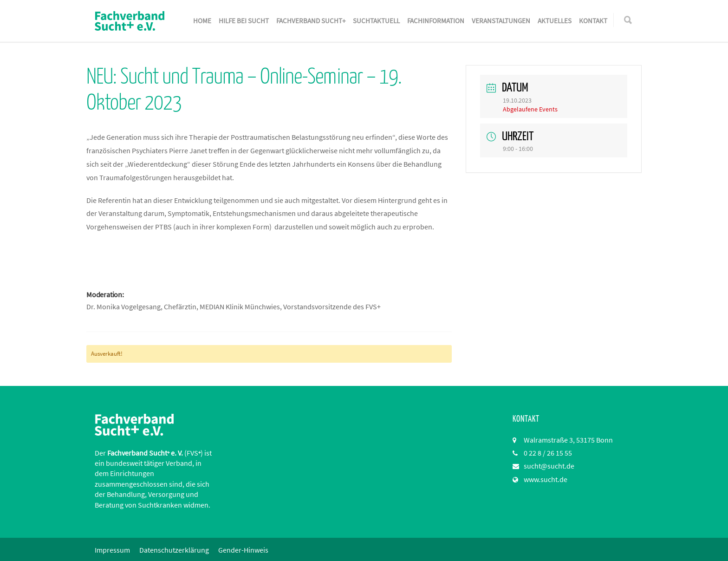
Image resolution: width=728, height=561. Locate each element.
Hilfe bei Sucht (244, 21)
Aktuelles (555, 21)
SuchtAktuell (376, 21)
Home (202, 21)
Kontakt (593, 21)
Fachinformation (436, 21)
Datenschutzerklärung (174, 550)
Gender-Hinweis (243, 550)
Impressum (112, 550)
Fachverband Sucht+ (311, 21)
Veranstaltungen (501, 21)
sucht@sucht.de (549, 466)
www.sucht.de (546, 479)
